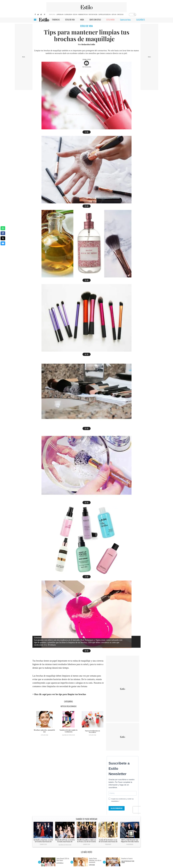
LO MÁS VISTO (87, 852)
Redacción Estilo (88, 44)
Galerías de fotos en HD (69, 735)
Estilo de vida (44, 735)
